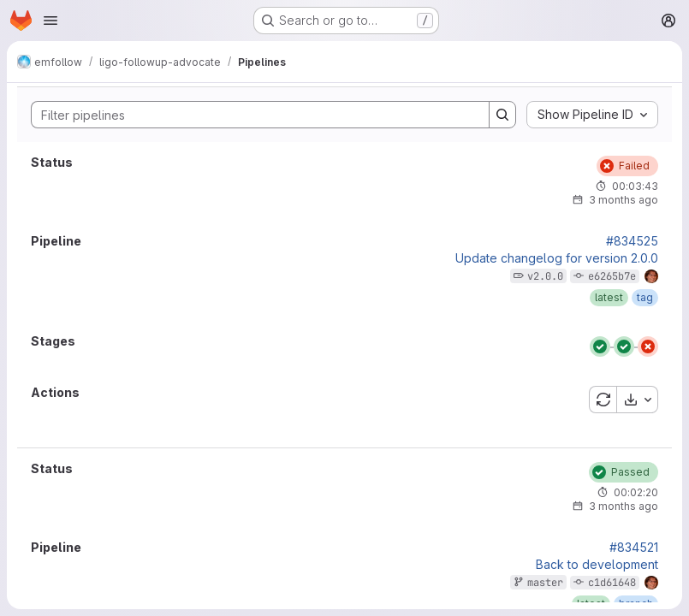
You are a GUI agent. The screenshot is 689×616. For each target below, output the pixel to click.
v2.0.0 (545, 276)
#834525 (632, 241)
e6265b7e (612, 276)
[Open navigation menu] (50, 21)
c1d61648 (612, 583)
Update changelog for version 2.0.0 (557, 258)
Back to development (597, 565)
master (545, 583)
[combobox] (592, 115)
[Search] (252, 115)
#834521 (634, 548)
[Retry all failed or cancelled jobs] (603, 400)
